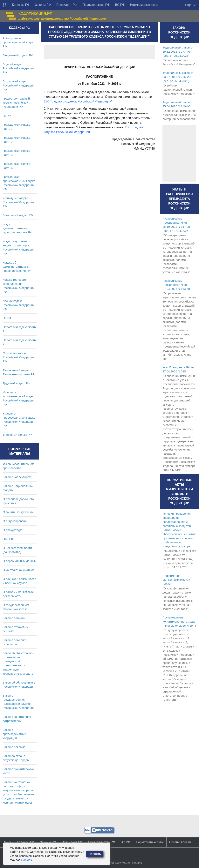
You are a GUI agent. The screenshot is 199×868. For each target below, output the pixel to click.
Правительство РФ (96, 5)
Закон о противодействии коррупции (14, 734)
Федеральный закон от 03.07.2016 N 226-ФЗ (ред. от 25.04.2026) (178, 77)
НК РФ (7, 318)
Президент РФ (67, 5)
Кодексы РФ (21, 5)
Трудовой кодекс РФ (16, 383)
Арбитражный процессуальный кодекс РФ (19, 42)
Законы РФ (43, 5)
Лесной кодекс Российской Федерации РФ (19, 305)
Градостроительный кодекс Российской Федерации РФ (16, 103)
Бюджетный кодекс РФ (18, 55)
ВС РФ (120, 5)
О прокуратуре (13, 530)
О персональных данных (20, 561)
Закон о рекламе (14, 747)
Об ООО (8, 539)
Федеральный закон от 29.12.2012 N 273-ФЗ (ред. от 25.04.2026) (178, 52)
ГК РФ (7, 116)
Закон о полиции (14, 618)
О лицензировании (15, 521)
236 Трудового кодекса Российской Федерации (78, 101)
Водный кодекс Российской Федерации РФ (19, 68)
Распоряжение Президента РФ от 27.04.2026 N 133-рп (176, 285)
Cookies (26, 860)
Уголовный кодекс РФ (17, 435)
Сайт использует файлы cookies (120, 863)
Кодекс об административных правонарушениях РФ (17, 267)
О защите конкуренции (18, 512)
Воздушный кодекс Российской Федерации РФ (19, 85)
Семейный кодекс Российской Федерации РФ (19, 357)
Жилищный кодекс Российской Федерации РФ (19, 202)
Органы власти (180, 842)
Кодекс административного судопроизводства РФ (17, 228)
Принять (95, 854)
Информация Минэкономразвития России (176, 580)
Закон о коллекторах (17, 477)
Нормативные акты (144, 5)
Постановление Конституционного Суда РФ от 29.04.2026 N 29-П (179, 621)
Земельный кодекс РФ (18, 215)
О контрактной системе (19, 570)
